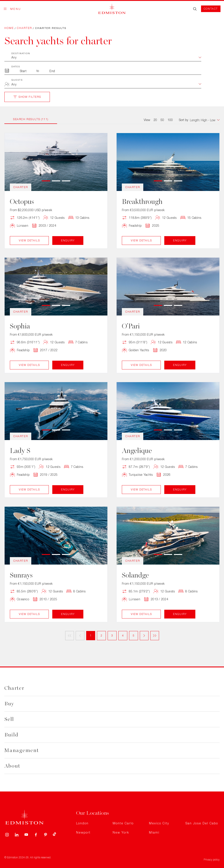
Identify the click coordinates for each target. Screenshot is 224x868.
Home (9, 28)
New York (121, 832)
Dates (16, 66)
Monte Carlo (123, 823)
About (12, 766)
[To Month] (52, 71)
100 (170, 120)
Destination (21, 53)
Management (22, 750)
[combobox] (106, 85)
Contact (211, 9)
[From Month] (23, 71)
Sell (9, 719)
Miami (154, 832)
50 (162, 120)
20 (155, 120)
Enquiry (68, 240)
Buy (9, 704)
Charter (24, 28)
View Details (29, 240)
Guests (17, 80)
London (82, 823)
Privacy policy (212, 860)
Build (11, 735)
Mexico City (159, 823)
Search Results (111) (31, 119)
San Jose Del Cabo (202, 823)
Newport (83, 832)
